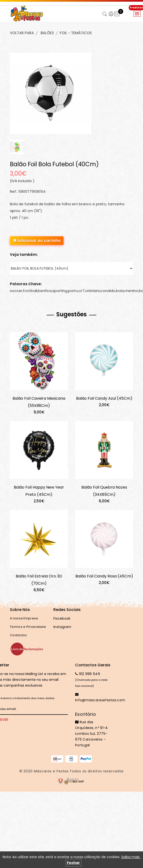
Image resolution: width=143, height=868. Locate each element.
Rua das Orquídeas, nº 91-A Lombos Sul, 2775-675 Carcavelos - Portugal (93, 729)
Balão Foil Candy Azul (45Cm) (104, 398)
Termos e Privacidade (28, 627)
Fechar (73, 863)
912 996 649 (88, 674)
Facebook (62, 618)
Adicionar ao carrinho (37, 241)
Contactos (18, 635)
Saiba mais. (131, 857)
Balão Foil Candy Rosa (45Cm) (104, 576)
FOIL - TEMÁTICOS (76, 33)
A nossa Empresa (24, 618)
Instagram (62, 627)
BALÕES (47, 33)
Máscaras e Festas (51, 771)
